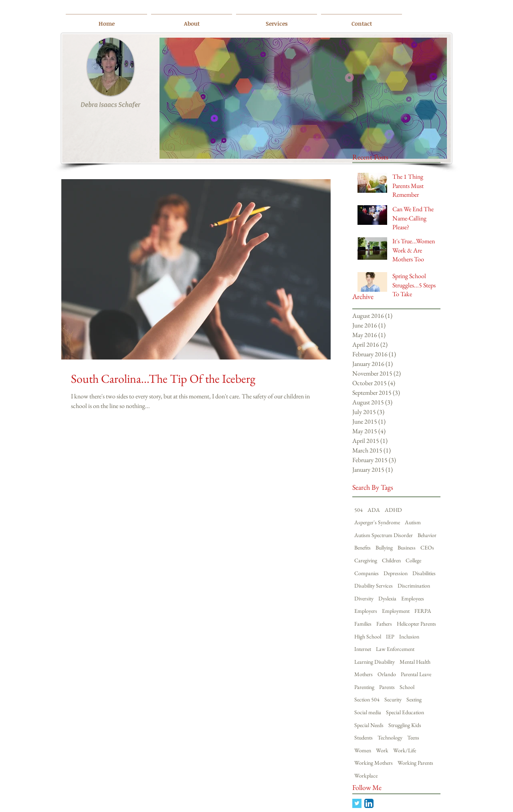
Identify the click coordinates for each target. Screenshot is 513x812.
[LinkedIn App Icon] (369, 803)
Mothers (364, 674)
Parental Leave (416, 674)
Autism (413, 522)
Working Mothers (374, 763)
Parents (387, 687)
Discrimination (414, 586)
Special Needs (369, 725)
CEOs (427, 547)
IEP (390, 636)
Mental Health (415, 662)
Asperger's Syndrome (377, 522)
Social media (368, 712)
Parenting (364, 687)
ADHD (393, 510)
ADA (374, 510)
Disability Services (374, 586)
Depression (396, 573)
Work (382, 750)
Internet (363, 649)
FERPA (423, 611)
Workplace (366, 776)
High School (368, 636)
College (413, 560)
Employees (413, 598)
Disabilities (424, 573)
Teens (413, 737)
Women (363, 750)
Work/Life (405, 750)
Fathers (384, 624)
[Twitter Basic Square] (357, 803)
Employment (396, 611)
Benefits (363, 547)
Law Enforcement (395, 649)
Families (363, 624)
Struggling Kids (405, 725)
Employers (366, 611)
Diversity (364, 598)
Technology (390, 737)
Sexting (414, 699)
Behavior (427, 535)
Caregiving (366, 560)
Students (364, 737)
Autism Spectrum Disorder (384, 535)
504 (358, 510)
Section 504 (367, 699)
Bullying (384, 547)
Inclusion (409, 636)
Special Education (405, 712)
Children (391, 560)
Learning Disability (375, 662)
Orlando (387, 674)
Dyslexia (387, 598)
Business (407, 547)
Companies (367, 573)
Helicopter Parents (416, 624)
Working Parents (415, 763)
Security (393, 699)
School (407, 687)
